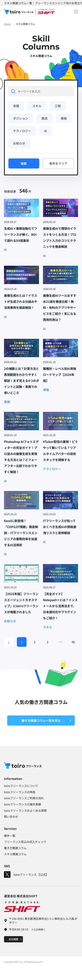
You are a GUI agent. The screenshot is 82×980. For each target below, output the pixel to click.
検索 (24, 163)
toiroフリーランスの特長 (20, 792)
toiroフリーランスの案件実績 (23, 804)
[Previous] (9, 642)
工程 (58, 106)
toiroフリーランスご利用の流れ (24, 798)
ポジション (21, 118)
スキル (37, 106)
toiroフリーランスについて (21, 786)
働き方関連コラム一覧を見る (47, 720)
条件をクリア (58, 163)
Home (7, 24)
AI (46, 131)
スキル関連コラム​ (15, 854)
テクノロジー (22, 131)
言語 (16, 106)
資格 (64, 118)
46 (73, 642)
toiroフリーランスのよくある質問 (25, 810)
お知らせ (19, 143)
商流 (44, 118)
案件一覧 (10, 836)
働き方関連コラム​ (15, 848)
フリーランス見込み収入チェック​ (25, 842)
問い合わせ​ (11, 817)
